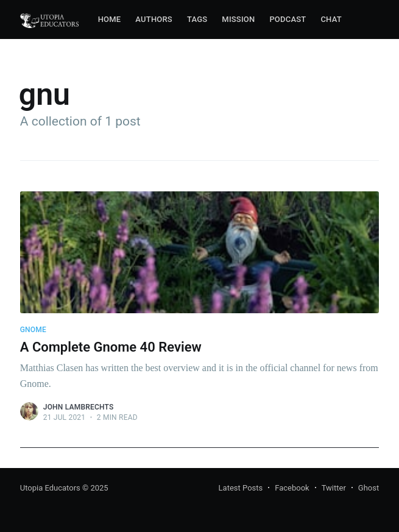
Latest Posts (241, 488)
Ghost (369, 488)
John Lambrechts (79, 407)
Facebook (292, 488)
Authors (154, 19)
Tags (197, 19)
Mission (238, 19)
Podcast (288, 19)
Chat (331, 19)
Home (110, 19)
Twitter (334, 488)
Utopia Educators (50, 488)
